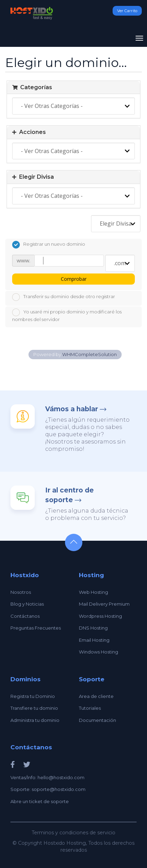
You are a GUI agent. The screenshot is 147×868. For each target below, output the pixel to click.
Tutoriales (90, 708)
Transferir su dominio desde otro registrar (64, 297)
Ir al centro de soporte (70, 495)
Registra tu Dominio (33, 696)
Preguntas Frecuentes (36, 628)
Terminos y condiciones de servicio (73, 833)
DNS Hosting (93, 628)
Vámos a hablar (72, 409)
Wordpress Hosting (100, 616)
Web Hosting (93, 592)
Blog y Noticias (27, 604)
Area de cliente (96, 696)
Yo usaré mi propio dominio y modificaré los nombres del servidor (67, 315)
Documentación (97, 720)
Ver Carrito (127, 11)
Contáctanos (25, 616)
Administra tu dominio (35, 720)
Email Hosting (94, 640)
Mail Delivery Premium (104, 604)
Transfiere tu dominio (34, 708)
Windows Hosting (99, 652)
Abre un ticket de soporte (40, 801)
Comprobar (74, 279)
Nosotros (21, 592)
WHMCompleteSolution (89, 354)
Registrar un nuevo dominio (49, 245)
